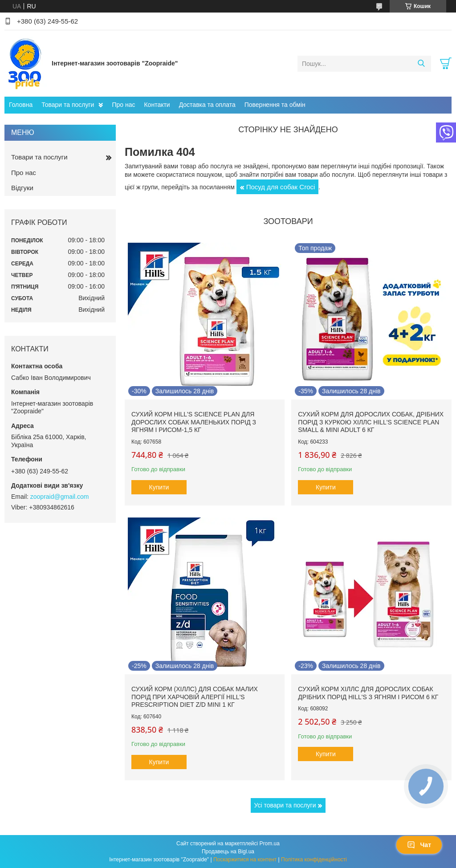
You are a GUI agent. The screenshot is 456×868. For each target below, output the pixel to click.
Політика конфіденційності (314, 860)
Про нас (123, 105)
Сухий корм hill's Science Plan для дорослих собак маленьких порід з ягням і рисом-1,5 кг (194, 422)
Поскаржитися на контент (245, 860)
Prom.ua (270, 844)
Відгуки (22, 188)
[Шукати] (421, 64)
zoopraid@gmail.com (60, 497)
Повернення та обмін (275, 105)
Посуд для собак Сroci (281, 187)
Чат (419, 845)
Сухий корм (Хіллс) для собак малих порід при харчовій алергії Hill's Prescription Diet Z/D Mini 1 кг (195, 697)
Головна (21, 105)
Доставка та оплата (207, 105)
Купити (159, 487)
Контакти (157, 105)
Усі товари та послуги (285, 805)
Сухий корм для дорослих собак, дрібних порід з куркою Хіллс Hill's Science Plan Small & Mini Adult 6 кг (371, 422)
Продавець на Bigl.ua (228, 852)
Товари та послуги (68, 105)
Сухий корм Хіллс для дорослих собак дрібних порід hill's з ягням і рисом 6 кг (368, 693)
